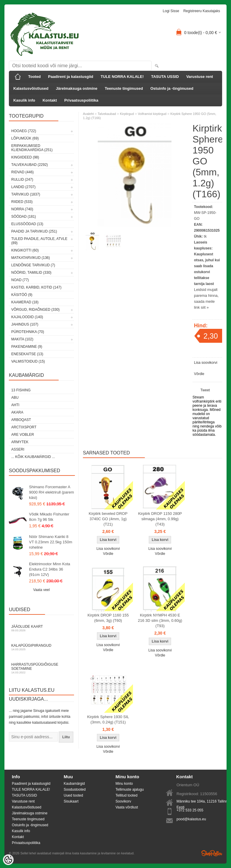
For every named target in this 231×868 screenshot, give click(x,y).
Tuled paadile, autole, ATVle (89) (39, 241)
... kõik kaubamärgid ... (33, 457)
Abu (15, 398)
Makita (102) (22, 339)
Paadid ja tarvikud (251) (34, 231)
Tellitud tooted (126, 795)
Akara (17, 412)
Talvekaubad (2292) (30, 165)
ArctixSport (24, 427)
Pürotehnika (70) (28, 332)
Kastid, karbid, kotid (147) (36, 287)
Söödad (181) (24, 217)
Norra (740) (22, 209)
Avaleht (88, 114)
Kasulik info (24, 100)
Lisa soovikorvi (206, 363)
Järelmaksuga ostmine (77, 88)
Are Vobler (23, 435)
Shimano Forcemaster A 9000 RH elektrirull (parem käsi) (52, 492)
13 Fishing (21, 390)
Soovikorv (123, 801)
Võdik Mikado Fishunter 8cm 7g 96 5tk (49, 517)
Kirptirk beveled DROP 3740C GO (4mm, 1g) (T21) (108, 519)
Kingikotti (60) (25, 250)
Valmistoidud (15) (28, 361)
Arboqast (21, 420)
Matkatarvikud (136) (31, 258)
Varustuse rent (200, 77)
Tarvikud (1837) (26, 194)
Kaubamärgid (74, 784)
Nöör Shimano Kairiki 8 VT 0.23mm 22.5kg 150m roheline (51, 542)
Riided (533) (22, 202)
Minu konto (124, 784)
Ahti (15, 405)
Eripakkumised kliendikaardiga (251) (32, 148)
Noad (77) (20, 280)
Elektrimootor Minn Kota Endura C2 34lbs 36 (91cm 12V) (50, 569)
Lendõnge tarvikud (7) (33, 265)
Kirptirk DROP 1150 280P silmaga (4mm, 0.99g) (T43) (160, 519)
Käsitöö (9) (22, 295)
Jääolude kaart (41, 628)
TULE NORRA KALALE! (122, 77)
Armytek (20, 442)
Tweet (205, 390)
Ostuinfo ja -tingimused (172, 88)
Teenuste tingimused (124, 88)
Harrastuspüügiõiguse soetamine (41, 668)
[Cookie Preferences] (8, 860)
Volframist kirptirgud (152, 114)
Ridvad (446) (23, 172)
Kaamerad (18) (25, 302)
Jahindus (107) (25, 324)
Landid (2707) (23, 187)
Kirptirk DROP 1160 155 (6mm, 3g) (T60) (108, 618)
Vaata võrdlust (127, 807)
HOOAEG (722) (24, 131)
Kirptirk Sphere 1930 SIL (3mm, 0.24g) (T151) (108, 719)
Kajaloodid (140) (27, 317)
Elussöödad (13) (27, 224)
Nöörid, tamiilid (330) (31, 273)
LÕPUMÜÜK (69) (25, 138)
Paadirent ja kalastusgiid (70, 77)
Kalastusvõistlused (31, 88)
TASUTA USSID (165, 77)
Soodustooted (75, 789)
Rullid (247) (22, 180)
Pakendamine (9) (27, 347)
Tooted (34, 77)
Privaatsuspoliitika (81, 100)
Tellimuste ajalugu (130, 789)
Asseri (18, 449)
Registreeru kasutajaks (202, 11)
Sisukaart (71, 801)
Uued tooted (73, 795)
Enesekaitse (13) (27, 354)
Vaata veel (41, 590)
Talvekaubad (107, 114)
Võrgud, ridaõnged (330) (35, 310)
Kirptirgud (127, 114)
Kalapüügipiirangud (41, 647)
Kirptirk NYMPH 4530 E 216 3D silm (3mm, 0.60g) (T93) (160, 620)
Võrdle (199, 374)
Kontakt (50, 100)
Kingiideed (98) (25, 157)
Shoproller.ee (212, 853)
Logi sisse (171, 11)
